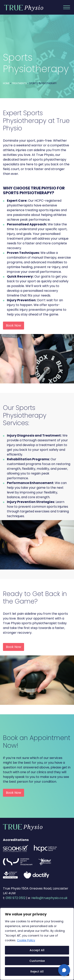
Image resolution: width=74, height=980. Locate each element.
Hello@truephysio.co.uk (49, 898)
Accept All (37, 950)
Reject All (37, 972)
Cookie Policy (26, 940)
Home (6, 83)
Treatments (19, 83)
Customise (37, 961)
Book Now (14, 325)
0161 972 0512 (16, 898)
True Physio (24, 8)
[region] (37, 944)
